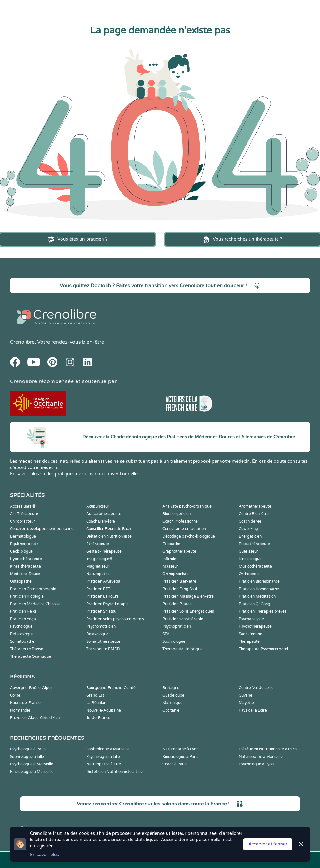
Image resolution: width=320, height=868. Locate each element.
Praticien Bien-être (179, 581)
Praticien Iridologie (27, 596)
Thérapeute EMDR (103, 649)
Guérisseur (248, 551)
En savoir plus (45, 855)
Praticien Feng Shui (180, 589)
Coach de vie (250, 521)
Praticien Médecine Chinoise (35, 604)
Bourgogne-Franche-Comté (111, 688)
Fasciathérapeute (254, 544)
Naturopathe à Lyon (180, 749)
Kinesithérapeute (25, 566)
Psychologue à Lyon (256, 764)
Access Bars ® (23, 506)
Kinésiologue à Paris (180, 757)
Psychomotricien (101, 626)
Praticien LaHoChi (102, 596)
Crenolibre (22, 342)
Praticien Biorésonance (259, 581)
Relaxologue (97, 634)
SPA (166, 634)
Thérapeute (249, 641)
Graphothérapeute (179, 551)
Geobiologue (21, 551)
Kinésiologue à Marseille (32, 772)
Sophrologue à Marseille (108, 749)
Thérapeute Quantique (30, 656)
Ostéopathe (21, 581)
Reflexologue (22, 634)
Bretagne (171, 688)
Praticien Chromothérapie (33, 589)
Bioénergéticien (177, 514)
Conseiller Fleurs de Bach (109, 529)
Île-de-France (98, 718)
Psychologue (21, 626)
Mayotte (246, 703)
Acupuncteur (98, 506)
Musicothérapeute (255, 566)
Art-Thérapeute (24, 514)
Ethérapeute (98, 544)
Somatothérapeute (103, 641)
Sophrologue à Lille (27, 757)
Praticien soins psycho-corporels (115, 619)
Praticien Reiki (23, 611)
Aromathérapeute (255, 506)
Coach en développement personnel (42, 529)
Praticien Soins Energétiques (188, 611)
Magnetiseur (98, 566)
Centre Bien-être (254, 514)
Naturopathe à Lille (104, 764)
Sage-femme (250, 634)
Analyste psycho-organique (187, 506)
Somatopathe (22, 641)
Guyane (245, 695)
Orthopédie (249, 574)
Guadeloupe (173, 695)
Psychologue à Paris (28, 749)
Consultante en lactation (184, 529)
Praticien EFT (98, 589)
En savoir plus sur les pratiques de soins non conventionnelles (75, 474)
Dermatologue (23, 536)
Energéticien (250, 536)
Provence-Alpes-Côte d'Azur (36, 718)
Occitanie (171, 710)
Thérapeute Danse (27, 649)
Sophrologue (174, 641)
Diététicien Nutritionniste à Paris (268, 749)
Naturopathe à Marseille (261, 757)
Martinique (172, 703)
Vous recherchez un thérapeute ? (242, 239)
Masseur (170, 566)
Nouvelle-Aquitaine (104, 710)
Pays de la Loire (253, 710)
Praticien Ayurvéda (103, 581)
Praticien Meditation (257, 596)
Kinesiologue (250, 559)
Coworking (248, 529)
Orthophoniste (176, 574)
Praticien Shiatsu (101, 611)
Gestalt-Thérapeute (104, 551)
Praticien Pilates (177, 604)
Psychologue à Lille (103, 757)
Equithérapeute (24, 544)
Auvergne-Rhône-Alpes (31, 688)
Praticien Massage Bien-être (188, 596)
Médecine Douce (25, 574)
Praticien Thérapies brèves (263, 611)
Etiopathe (171, 544)
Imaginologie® (99, 559)
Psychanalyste (251, 619)
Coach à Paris (175, 764)
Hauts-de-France (25, 703)
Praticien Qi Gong (255, 604)
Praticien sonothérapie (183, 619)
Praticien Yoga (23, 619)
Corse (15, 695)
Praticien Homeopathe (259, 589)
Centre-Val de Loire (256, 688)
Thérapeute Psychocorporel (263, 649)
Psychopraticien (177, 626)
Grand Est (95, 695)
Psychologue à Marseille (32, 764)
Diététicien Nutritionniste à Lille (115, 772)
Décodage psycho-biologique (189, 536)
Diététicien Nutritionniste (109, 536)
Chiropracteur (22, 521)
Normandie (20, 710)
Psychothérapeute (255, 626)
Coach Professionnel (181, 521)
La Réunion (96, 703)
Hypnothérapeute (26, 559)
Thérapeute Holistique (182, 649)
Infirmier (170, 559)
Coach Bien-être (101, 521)
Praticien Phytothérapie (107, 604)
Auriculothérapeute (104, 514)
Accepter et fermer (268, 844)
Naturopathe (98, 574)
